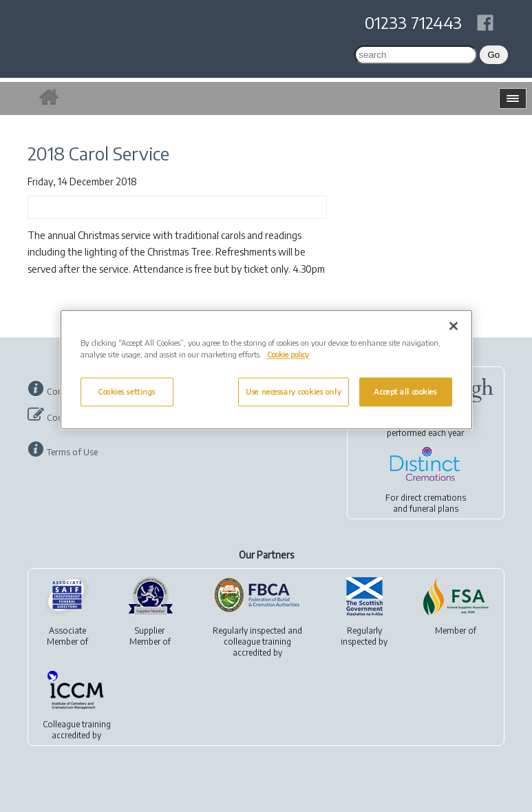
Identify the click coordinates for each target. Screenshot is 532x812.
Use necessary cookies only (294, 392)
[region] (266, 369)
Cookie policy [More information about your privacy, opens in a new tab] (288, 354)
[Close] (454, 326)
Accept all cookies (405, 392)
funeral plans (434, 509)
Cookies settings (127, 392)
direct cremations (433, 498)
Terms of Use (72, 452)
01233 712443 (413, 22)
